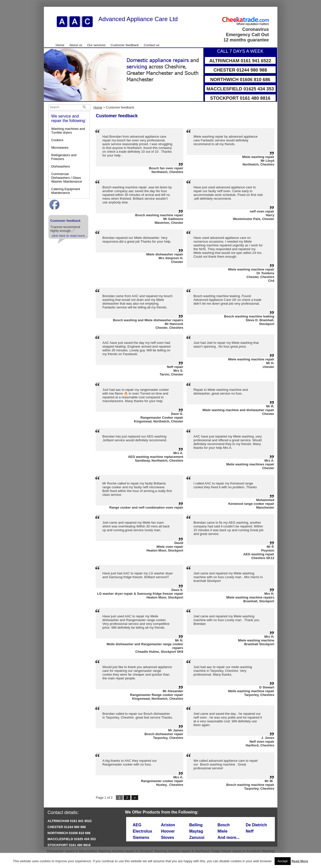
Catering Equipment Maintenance (66, 191)
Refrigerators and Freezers (64, 157)
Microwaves (60, 148)
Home (60, 45)
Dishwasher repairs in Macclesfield (72, 851)
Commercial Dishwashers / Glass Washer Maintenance (66, 178)
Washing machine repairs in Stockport (125, 851)
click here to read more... (70, 236)
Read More (300, 861)
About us (76, 45)
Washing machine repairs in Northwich (182, 851)
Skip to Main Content (44, 7)
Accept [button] (283, 861)
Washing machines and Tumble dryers (68, 131)
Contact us (151, 45)
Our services (96, 45)
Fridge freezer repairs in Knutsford (236, 851)
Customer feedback (125, 45)
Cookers (57, 140)
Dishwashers (60, 166)
